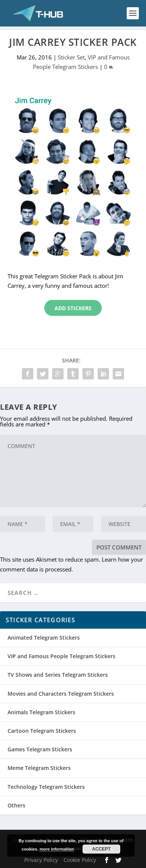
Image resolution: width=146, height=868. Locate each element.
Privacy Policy (41, 860)
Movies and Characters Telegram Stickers (61, 694)
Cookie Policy (80, 860)
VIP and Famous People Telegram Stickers (61, 656)
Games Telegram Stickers (40, 749)
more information (56, 849)
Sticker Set (71, 57)
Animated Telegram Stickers (44, 638)
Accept (101, 849)
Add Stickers (73, 308)
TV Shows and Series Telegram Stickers (58, 675)
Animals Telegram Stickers (41, 712)
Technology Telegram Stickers (46, 787)
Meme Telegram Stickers (39, 768)
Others (16, 805)
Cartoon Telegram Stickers (42, 731)
